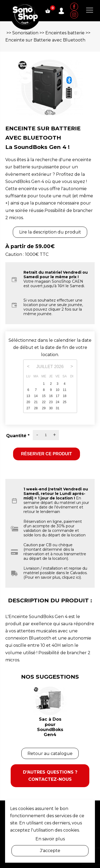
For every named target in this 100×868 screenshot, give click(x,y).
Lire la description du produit (50, 232)
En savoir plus (50, 839)
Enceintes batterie (65, 33)
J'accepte (50, 851)
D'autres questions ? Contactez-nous (50, 776)
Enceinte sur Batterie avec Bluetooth (45, 40)
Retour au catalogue (50, 754)
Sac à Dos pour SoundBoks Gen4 (50, 727)
